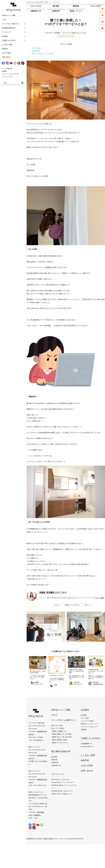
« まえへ (57, 605)
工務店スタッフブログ (79, 33)
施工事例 (56, 6)
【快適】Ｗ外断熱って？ (59, 731)
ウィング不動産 (6, 69)
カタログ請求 (6, 53)
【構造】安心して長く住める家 (61, 737)
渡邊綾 (37, 682)
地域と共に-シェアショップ (90, 724)
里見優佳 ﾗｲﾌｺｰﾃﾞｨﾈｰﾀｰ (53, 592)
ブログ (4, 20)
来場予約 (5, 49)
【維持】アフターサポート (60, 743)
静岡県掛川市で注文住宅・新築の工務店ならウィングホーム (46, 839)
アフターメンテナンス (66, 36)
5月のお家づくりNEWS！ (57, 675)
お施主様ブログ (36, 11)
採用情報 (4, 71)
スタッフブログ (36, 6)
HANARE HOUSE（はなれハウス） (63, 791)
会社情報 (84, 715)
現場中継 (76, 6)
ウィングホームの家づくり (11, 24)
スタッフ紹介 (100, 598)
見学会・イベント (76, 11)
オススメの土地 (96, 6)
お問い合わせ (6, 57)
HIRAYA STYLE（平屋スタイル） (62, 794)
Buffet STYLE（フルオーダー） (61, 780)
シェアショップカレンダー (9, 74)
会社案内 (5, 36)
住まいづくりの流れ (58, 728)
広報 (55, 685)
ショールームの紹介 (87, 721)
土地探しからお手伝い (9, 40)
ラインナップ (6, 32)
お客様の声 (56, 11)
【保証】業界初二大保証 (59, 740)
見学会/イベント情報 (9, 15)
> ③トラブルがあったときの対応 (42, 54)
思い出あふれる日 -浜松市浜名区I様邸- (38, 672)
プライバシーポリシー (8, 77)
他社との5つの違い (57, 725)
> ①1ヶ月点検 (35, 48)
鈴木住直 (96, 682)
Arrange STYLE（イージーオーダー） (63, 782)
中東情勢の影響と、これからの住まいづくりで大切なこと (96, 671)
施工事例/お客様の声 (9, 28)
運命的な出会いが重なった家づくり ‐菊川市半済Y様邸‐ (76, 671)
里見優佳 (57, 33)
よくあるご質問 (7, 45)
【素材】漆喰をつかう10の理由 (61, 734)
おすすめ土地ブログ (87, 747)
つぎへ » (87, 605)
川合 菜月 (77, 682)
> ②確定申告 (35, 51)
